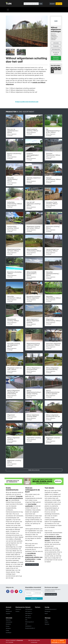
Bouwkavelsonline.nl (30, 628)
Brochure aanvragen (51, 594)
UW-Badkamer (29, 609)
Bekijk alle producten (34, 470)
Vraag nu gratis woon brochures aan (27, 102)
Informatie (56, 43)
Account (52, 4)
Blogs (46, 620)
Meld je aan (34, 598)
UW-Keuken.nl (29, 613)
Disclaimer (8, 624)
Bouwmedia (20, 640)
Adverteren (18, 609)
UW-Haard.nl (28, 611)
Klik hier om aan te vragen (58, 641)
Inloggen (8, 609)
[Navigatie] (8, 10)
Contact (17, 611)
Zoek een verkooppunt (32, 565)
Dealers (47, 622)
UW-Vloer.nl (28, 618)
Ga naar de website (56, 53)
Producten (56, 46)
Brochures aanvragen (56, 58)
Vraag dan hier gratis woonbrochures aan (14, 498)
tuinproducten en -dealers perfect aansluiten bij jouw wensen (53, 538)
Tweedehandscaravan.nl (51, 609)
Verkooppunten (56, 49)
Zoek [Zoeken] (41, 4)
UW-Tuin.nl (28, 616)
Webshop (47, 624)
